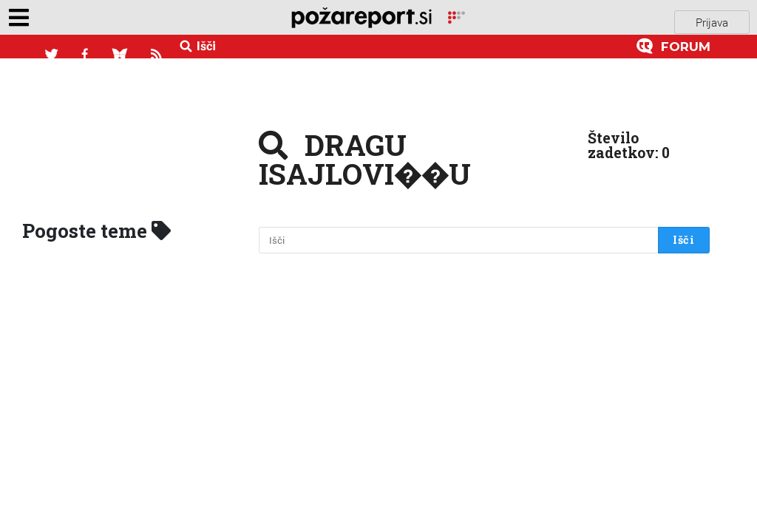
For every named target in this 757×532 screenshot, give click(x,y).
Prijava (712, 17)
